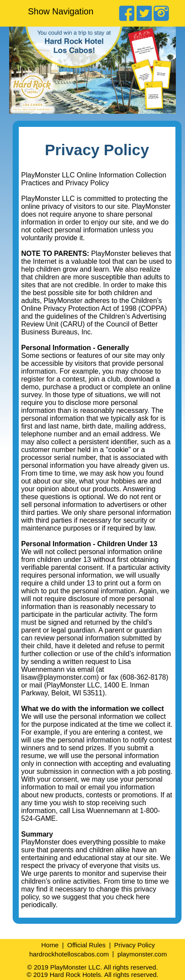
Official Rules (86, 945)
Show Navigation (61, 11)
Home (50, 945)
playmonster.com (142, 954)
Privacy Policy (135, 945)
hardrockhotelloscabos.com (69, 954)
